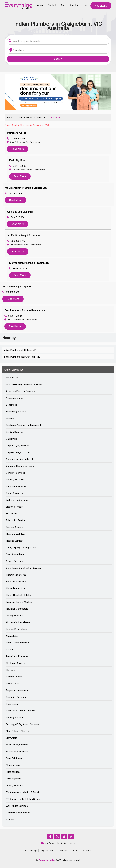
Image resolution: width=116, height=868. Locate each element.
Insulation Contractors (17, 609)
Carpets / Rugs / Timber (18, 452)
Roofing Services (15, 717)
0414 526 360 (16, 217)
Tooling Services (14, 785)
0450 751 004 (13, 316)
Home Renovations (16, 588)
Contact (52, 5)
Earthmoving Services (17, 500)
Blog (63, 5)
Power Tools (12, 683)
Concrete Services (15, 473)
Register (74, 5)
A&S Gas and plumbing (20, 212)
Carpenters (12, 439)
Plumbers (41, 118)
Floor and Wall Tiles (16, 534)
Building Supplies (14, 432)
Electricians (12, 514)
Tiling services (13, 772)
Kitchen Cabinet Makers (18, 622)
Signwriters (12, 738)
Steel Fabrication (14, 758)
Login (85, 5)
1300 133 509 (11, 292)
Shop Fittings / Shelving (18, 731)
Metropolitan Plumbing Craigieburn (29, 263)
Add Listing (101, 6)
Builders (10, 418)
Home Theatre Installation (19, 595)
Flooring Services (15, 541)
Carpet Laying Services (18, 446)
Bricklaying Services (16, 412)
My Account (47, 850)
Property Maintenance (17, 690)
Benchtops (11, 405)
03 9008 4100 (16, 138)
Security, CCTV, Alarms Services (22, 724)
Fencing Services (15, 527)
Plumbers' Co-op (17, 133)
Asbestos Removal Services (20, 391)
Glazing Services (14, 561)
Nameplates (12, 636)
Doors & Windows (15, 493)
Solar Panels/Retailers (17, 745)
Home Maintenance (16, 581)
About (40, 5)
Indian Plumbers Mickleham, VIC (20, 350)
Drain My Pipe (17, 160)
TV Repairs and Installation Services (24, 799)
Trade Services (25, 118)
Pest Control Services (17, 656)
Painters (10, 649)
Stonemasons (13, 765)
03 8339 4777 (16, 241)
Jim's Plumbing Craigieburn (18, 287)
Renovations (12, 704)
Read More (18, 149)
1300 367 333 (18, 268)
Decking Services (15, 480)
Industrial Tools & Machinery (20, 602)
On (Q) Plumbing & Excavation (24, 235)
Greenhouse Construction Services (24, 568)
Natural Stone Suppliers (18, 643)
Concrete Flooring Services (20, 466)
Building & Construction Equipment (23, 425)
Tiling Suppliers (14, 779)
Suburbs (87, 850)
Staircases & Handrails (17, 751)
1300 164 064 (13, 193)
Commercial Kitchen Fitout (19, 459)
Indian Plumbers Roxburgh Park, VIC (22, 357)
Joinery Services (14, 615)
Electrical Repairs (15, 507)
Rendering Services (16, 697)
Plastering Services (16, 663)
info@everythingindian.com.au (58, 843)
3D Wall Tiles (13, 378)
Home (10, 118)
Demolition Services (16, 486)
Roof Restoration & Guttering (21, 711)
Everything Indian (47, 860)
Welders (10, 819)
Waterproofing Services (18, 813)
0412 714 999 (18, 166)
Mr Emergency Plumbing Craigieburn (26, 188)
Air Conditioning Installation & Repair (24, 384)
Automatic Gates (14, 398)
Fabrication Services (16, 520)
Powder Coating (14, 677)
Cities (75, 850)
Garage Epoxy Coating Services (22, 548)
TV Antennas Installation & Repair (23, 792)
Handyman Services (16, 575)
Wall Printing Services (17, 806)
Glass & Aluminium (15, 554)
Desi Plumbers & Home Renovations (25, 310)
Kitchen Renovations (16, 629)
